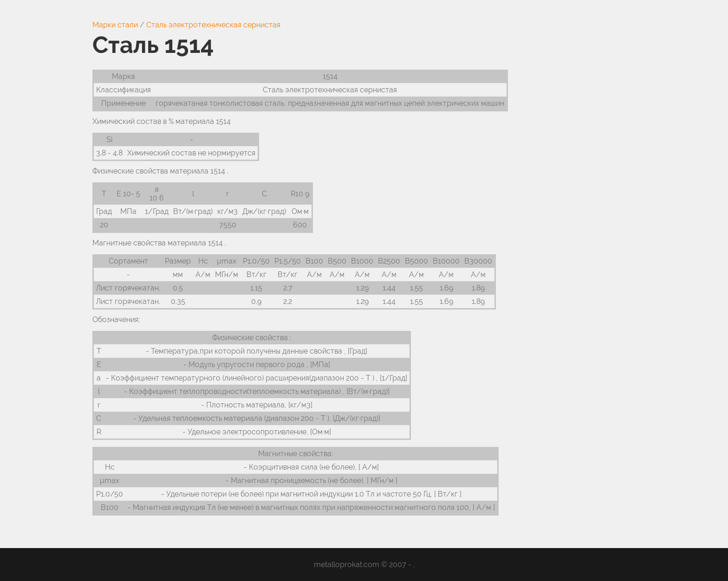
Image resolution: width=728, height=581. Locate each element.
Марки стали (115, 25)
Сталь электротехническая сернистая (213, 25)
